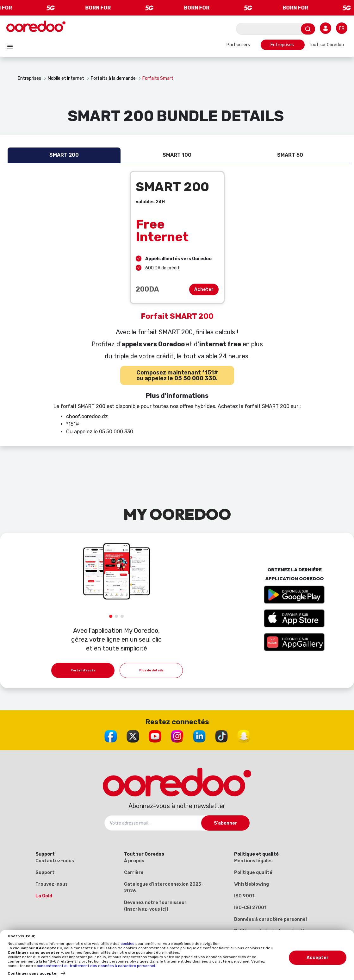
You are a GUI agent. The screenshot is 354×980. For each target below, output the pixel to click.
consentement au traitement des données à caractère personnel (96, 966)
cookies (128, 944)
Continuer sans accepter (33, 973)
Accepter (318, 958)
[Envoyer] (308, 29)
